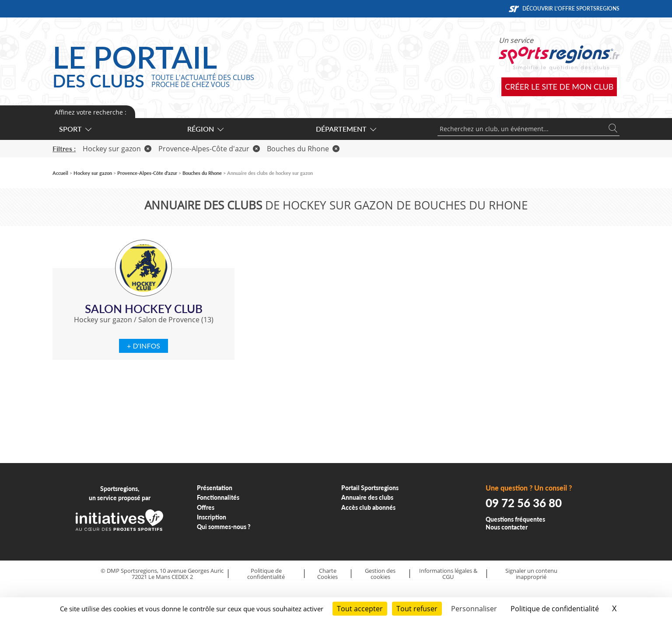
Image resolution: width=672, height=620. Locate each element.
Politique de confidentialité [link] (555, 609)
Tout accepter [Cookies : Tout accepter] (360, 609)
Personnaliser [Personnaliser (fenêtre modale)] (474, 609)
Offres (206, 507)
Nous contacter (507, 527)
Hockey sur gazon (117, 149)
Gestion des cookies (380, 574)
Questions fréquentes (515, 519)
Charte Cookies (327, 574)
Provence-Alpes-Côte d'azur (209, 149)
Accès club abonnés (368, 507)
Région (205, 129)
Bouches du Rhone (303, 149)
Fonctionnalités (218, 497)
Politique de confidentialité (266, 574)
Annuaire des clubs (367, 497)
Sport (75, 129)
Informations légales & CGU (448, 574)
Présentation (215, 488)
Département (346, 129)
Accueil (60, 173)
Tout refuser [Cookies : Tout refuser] (417, 609)
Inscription (212, 517)
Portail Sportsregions (370, 488)
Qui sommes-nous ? (224, 527)
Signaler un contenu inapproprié (531, 574)
